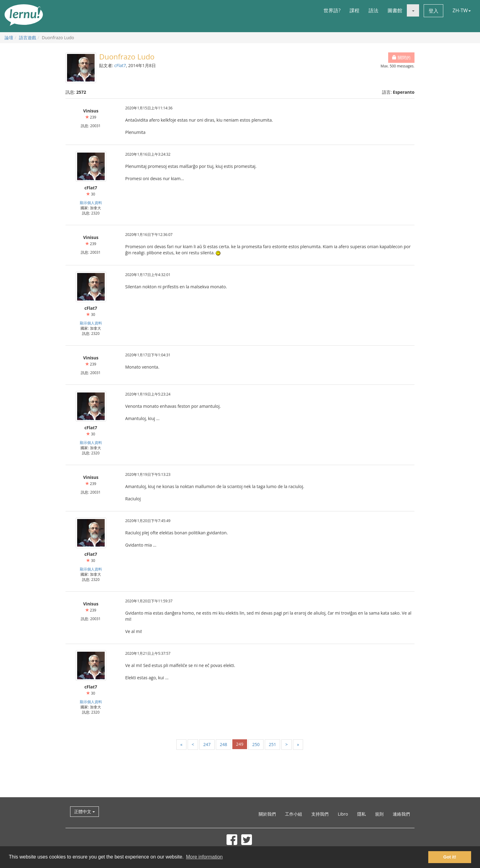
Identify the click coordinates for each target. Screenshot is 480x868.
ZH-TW (462, 10)
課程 (354, 10)
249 (240, 744)
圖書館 (395, 10)
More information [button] (204, 857)
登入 (433, 11)
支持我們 (320, 814)
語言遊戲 (28, 38)
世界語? (332, 10)
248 (223, 744)
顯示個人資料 (91, 203)
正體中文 (84, 811)
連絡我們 (401, 814)
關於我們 (267, 814)
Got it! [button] (450, 857)
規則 (379, 814)
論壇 (9, 38)
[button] (413, 10)
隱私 (362, 814)
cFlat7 (120, 65)
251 (272, 744)
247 (207, 744)
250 (256, 744)
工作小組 (294, 814)
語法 (373, 10)
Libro (343, 814)
